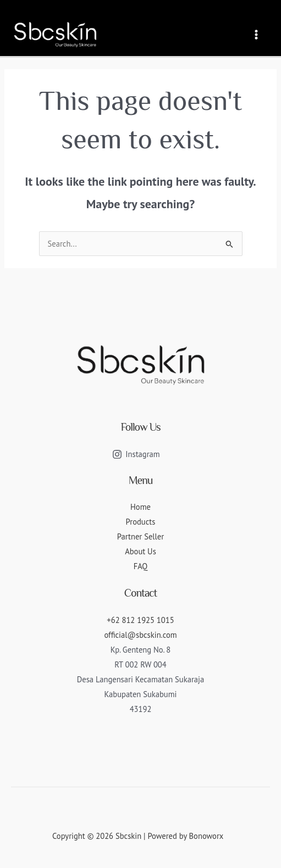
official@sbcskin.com (140, 635)
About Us (140, 551)
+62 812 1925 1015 (140, 620)
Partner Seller (140, 536)
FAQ (141, 566)
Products (141, 522)
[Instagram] (136, 454)
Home (140, 507)
